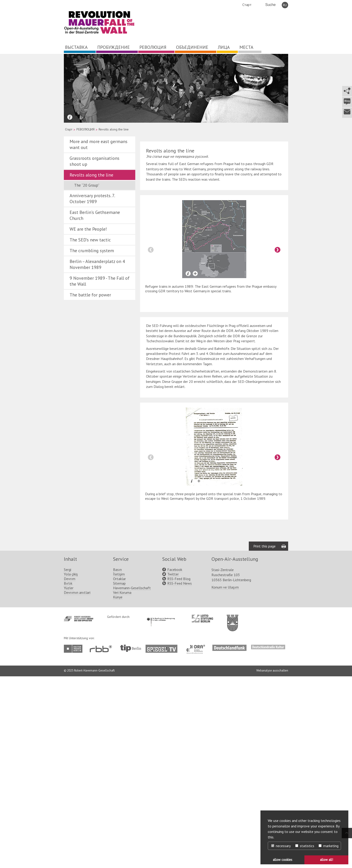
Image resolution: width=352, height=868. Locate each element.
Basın (117, 569)
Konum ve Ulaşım (225, 587)
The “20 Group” (87, 185)
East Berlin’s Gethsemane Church (95, 215)
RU (285, 5)
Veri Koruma (122, 592)
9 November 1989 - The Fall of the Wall (100, 281)
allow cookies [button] (283, 860)
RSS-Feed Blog (179, 579)
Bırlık (68, 583)
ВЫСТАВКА (76, 47)
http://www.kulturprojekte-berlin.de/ (74, 649)
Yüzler (69, 588)
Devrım (70, 579)
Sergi (68, 569)
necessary (281, 846)
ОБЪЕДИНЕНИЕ (192, 47)
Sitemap (119, 583)
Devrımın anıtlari (77, 592)
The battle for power (90, 295)
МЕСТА (246, 47)
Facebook (175, 569)
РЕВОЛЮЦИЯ (153, 47)
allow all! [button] (326, 860)
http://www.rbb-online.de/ (102, 649)
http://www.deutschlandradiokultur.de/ (268, 647)
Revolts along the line (91, 175)
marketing (329, 846)
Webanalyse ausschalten (272, 670)
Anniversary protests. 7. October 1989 (92, 199)
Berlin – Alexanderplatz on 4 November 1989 (97, 264)
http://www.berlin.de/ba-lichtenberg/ (233, 619)
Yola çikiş (71, 574)
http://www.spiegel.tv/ (163, 647)
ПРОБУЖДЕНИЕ (114, 47)
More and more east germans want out (99, 144)
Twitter (173, 574)
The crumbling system (92, 251)
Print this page (264, 546)
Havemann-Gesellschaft (132, 588)
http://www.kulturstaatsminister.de (161, 617)
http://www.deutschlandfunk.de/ (229, 647)
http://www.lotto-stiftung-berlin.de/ (202, 619)
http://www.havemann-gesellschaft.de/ (79, 619)
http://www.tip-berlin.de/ (131, 648)
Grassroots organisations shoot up (95, 161)
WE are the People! (88, 229)
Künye (118, 597)
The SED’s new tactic (90, 240)
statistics (305, 846)
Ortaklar (119, 579)
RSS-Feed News (180, 583)
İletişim (119, 574)
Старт (247, 5)
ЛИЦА (224, 47)
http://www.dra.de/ (197, 647)
